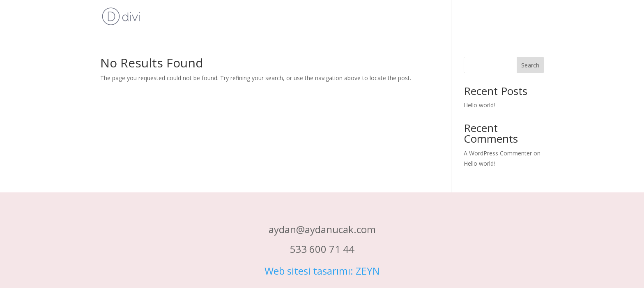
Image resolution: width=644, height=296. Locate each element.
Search (530, 65)
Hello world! (479, 105)
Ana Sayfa (529, 17)
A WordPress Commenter (498, 153)
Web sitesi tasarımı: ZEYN (322, 271)
